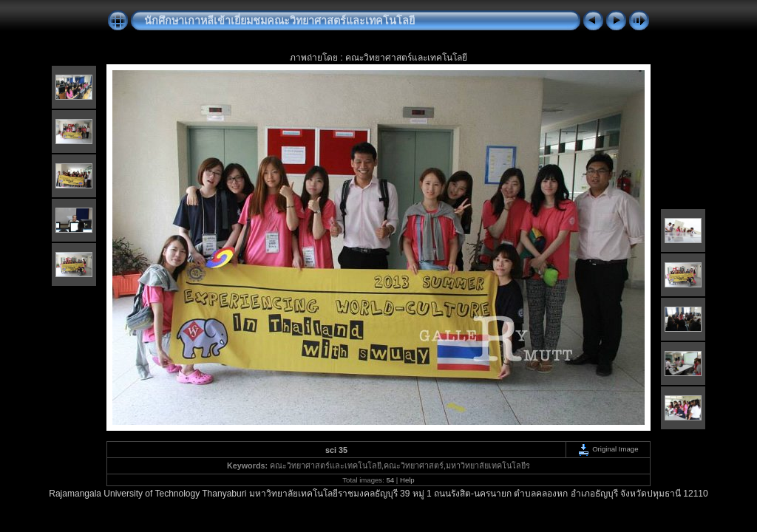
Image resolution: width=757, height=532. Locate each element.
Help (407, 480)
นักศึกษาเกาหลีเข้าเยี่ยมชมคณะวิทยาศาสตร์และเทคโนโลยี (279, 21)
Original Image (608, 449)
